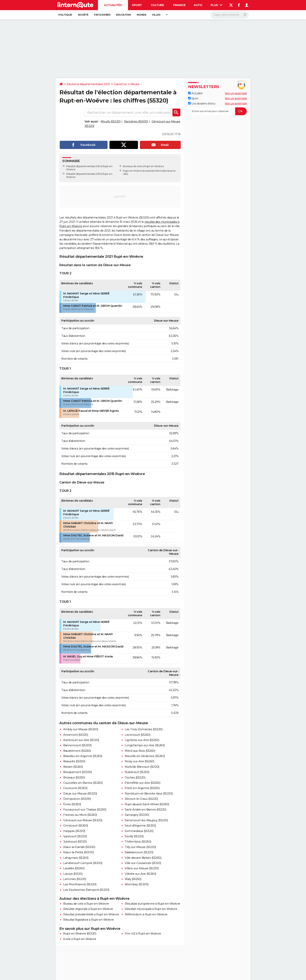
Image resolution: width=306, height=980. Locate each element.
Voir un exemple (236, 93)
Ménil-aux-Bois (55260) (140, 751)
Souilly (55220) (134, 836)
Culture (157, 5)
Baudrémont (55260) (77, 751)
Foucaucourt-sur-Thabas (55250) (85, 810)
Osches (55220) (135, 778)
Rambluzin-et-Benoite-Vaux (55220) (149, 794)
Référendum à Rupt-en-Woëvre (146, 914)
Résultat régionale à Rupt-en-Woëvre (88, 909)
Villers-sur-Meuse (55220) (142, 868)
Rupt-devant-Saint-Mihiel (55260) (147, 804)
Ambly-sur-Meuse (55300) (81, 729)
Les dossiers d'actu (202, 103)
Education (124, 15)
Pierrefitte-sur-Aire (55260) (142, 783)
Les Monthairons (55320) (80, 884)
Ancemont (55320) (76, 735)
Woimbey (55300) (137, 884)
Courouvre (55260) (75, 788)
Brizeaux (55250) (74, 778)
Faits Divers (102, 15)
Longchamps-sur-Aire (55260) (145, 745)
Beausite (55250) (74, 761)
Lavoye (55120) (73, 874)
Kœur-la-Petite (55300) (78, 852)
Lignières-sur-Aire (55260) (142, 740)
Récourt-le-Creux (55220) (141, 799)
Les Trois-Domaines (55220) (144, 729)
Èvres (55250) (72, 804)
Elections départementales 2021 (88, 84)
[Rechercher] (230, 15)
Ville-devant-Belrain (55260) (143, 858)
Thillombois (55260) (138, 842)
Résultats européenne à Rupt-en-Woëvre (152, 904)
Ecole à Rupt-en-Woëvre (80, 939)
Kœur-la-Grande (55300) (79, 847)
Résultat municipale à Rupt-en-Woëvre (151, 909)
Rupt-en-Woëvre (133, 171)
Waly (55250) (133, 879)
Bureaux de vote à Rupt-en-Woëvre (143, 166)
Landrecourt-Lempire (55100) (83, 863)
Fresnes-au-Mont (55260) (80, 815)
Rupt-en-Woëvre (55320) (80, 934)
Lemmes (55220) (75, 879)
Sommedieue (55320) (139, 831)
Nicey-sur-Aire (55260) (139, 761)
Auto (198, 5)
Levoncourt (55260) (137, 735)
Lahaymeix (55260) (76, 858)
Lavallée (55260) (74, 868)
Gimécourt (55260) (76, 826)
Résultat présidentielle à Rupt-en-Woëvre (91, 914)
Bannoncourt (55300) (77, 745)
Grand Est (120, 84)
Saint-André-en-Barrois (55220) (145, 810)
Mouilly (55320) (111, 121)
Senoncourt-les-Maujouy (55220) (146, 820)
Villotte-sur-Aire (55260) (140, 874)
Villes (156, 15)
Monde (142, 15)
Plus (217, 5)
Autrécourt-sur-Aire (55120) (81, 740)
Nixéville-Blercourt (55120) (142, 767)
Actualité (195, 93)
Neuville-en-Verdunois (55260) (145, 756)
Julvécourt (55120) (75, 842)
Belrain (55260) (73, 767)
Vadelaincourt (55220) (139, 852)
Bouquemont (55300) (77, 772)
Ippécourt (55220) (75, 836)
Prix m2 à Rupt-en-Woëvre (143, 934)
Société (83, 15)
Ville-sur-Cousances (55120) (143, 863)
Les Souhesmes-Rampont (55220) (86, 890)
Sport (137, 5)
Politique (65, 15)
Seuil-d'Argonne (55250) (140, 826)
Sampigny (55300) (137, 815)
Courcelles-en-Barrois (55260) (83, 783)
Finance (179, 5)
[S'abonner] (217, 111)
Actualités (113, 5)
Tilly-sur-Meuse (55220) (140, 847)
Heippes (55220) (74, 831)
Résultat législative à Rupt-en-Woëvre (89, 920)
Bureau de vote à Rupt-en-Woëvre (86, 904)
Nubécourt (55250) (137, 772)
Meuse (135, 84)
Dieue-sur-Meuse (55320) (80, 794)
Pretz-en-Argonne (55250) (142, 788)
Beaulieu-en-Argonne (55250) (83, 756)
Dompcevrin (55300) (77, 799)
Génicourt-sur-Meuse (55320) (83, 820)
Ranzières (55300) (136, 121)
